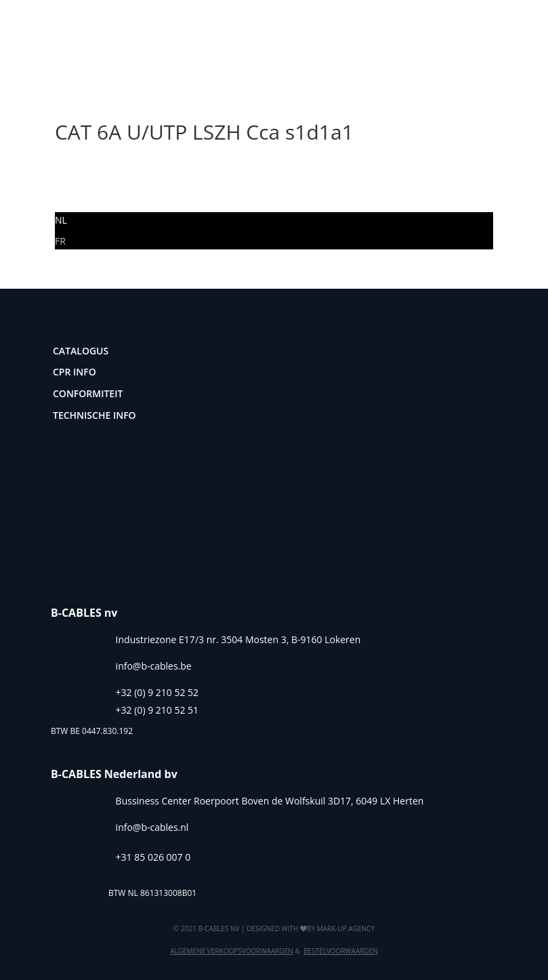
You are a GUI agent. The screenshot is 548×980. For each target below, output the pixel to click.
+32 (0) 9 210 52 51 (157, 710)
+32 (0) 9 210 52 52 (157, 692)
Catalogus (81, 351)
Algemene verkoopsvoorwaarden (232, 951)
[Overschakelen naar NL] (61, 220)
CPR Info (75, 372)
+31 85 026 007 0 (153, 857)
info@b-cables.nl (152, 827)
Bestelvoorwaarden (341, 951)
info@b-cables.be (154, 666)
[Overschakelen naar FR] (60, 241)
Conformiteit (88, 393)
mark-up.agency (346, 928)
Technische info (94, 415)
